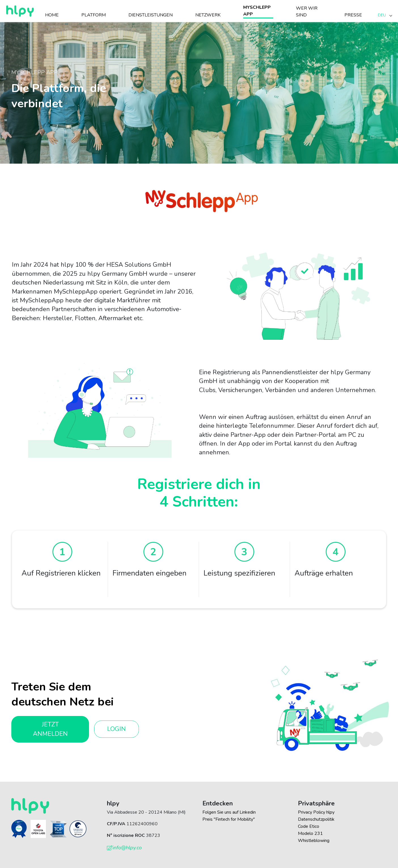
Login (117, 729)
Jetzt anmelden (50, 729)
